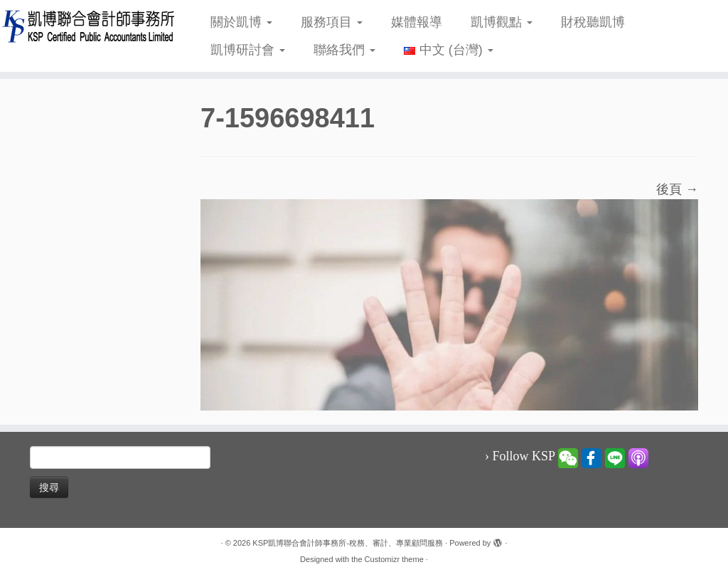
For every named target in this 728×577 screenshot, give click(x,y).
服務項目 (332, 22)
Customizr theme (394, 559)
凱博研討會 (248, 50)
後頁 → (677, 189)
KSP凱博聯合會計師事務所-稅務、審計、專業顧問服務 (348, 543)
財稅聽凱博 (593, 22)
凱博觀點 (502, 22)
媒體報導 (417, 22)
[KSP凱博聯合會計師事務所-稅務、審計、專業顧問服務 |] (85, 26)
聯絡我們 (344, 50)
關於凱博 (241, 22)
